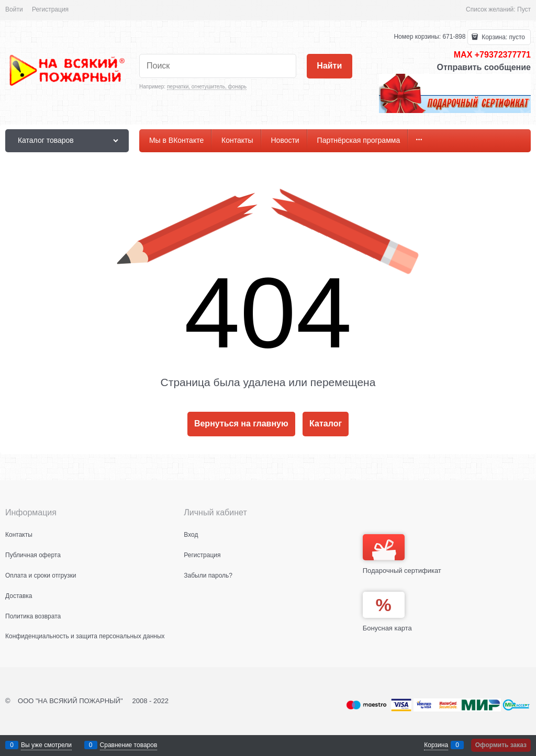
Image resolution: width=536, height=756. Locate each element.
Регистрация (50, 9)
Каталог (326, 424)
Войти (14, 9)
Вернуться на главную (241, 424)
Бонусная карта (387, 628)
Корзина (436, 745)
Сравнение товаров (129, 745)
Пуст (524, 9)
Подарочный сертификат (402, 554)
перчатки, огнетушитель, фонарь (207, 87)
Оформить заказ (501, 745)
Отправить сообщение (484, 67)
